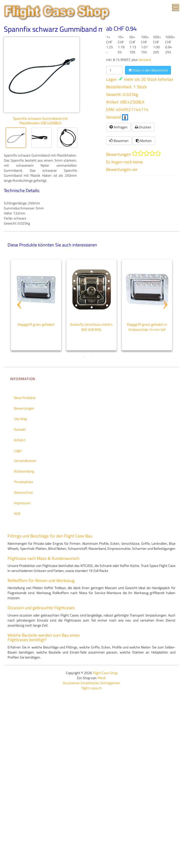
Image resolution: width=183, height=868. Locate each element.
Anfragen (118, 127)
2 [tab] (91, 357)
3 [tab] (99, 357)
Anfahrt (20, 440)
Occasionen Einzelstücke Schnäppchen (91, 683)
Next (165, 295)
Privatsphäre (23, 482)
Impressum (22, 503)
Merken (144, 141)
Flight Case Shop (105, 673)
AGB (17, 513)
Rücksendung (24, 471)
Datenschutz (23, 492)
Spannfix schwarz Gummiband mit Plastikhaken (77, 29)
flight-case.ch (92, 688)
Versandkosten (25, 461)
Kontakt (20, 429)
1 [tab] (84, 357)
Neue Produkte (25, 398)
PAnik (102, 678)
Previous (18, 295)
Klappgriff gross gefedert (36, 324)
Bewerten (119, 141)
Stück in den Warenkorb (148, 70)
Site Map (20, 419)
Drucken (143, 127)
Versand (145, 60)
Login (18, 450)
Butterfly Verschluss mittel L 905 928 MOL (92, 327)
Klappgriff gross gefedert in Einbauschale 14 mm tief (147, 327)
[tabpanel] (36, 305)
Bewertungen (24, 408)
